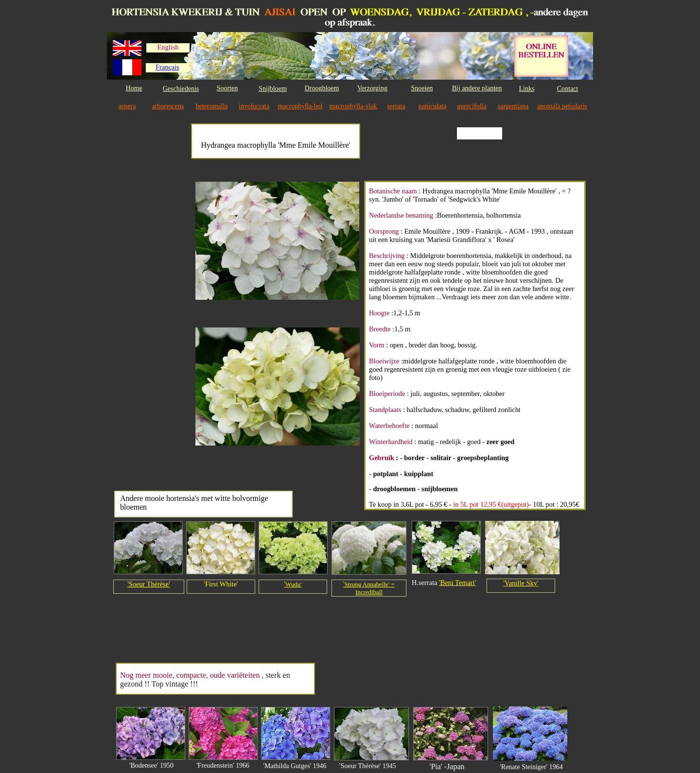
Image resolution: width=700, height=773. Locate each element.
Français (167, 67)
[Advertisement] (151, 326)
